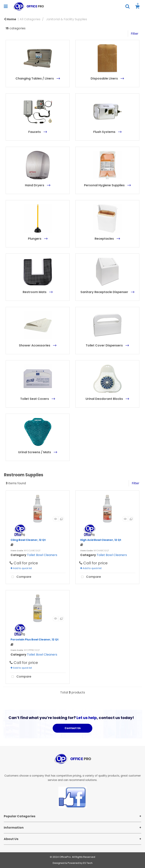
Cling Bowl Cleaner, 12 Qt (28, 540)
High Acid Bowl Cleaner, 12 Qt (101, 540)
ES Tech (88, 863)
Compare (20, 577)
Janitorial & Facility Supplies (67, 19)
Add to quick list (21, 568)
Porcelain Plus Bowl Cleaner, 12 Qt (35, 639)
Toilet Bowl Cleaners (42, 555)
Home (10, 19)
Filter (135, 34)
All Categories (30, 19)
